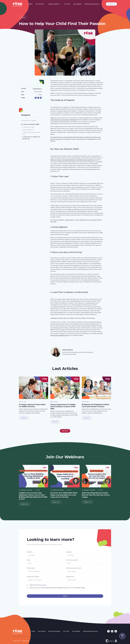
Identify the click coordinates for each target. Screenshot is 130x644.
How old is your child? (72, 560)
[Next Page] (65, 431)
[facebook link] (108, 631)
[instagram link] (112, 631)
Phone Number (31, 568)
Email (28, 560)
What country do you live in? (74, 568)
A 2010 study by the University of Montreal (63, 120)
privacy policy (42, 585)
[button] (40, 4)
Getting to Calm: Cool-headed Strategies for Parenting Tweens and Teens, (73, 160)
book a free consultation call (59, 335)
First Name (30, 552)
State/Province (70, 577)
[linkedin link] (116, 631)
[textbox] (85, 571)
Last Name (69, 552)
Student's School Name (33, 577)
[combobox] (30, 571)
